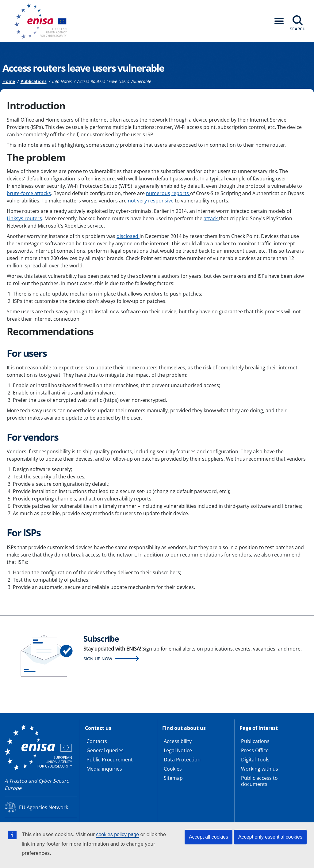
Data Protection (182, 760)
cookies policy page (117, 834)
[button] (279, 21)
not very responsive (151, 201)
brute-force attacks (29, 193)
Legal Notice (178, 750)
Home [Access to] (9, 81)
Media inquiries (104, 769)
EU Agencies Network (44, 807)
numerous (158, 193)
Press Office (255, 750)
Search (298, 29)
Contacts (97, 741)
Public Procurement (110, 760)
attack (211, 218)
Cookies (173, 769)
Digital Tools (255, 760)
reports (181, 193)
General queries (105, 750)
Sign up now (98, 659)
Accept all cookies (209, 837)
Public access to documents (259, 781)
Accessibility (178, 741)
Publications (255, 741)
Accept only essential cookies (270, 837)
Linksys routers (24, 218)
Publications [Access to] (34, 81)
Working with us (260, 769)
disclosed (128, 236)
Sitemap (173, 778)
